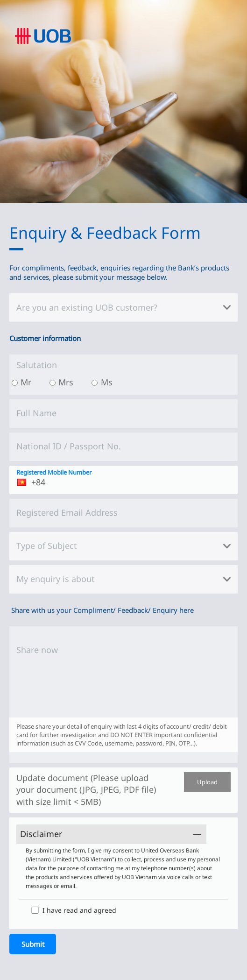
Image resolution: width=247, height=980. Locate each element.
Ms (107, 382)
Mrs (66, 382)
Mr (26, 382)
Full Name (36, 413)
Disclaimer (41, 834)
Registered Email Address (67, 512)
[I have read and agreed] (35, 910)
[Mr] (15, 383)
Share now (37, 650)
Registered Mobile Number (54, 472)
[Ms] (95, 383)
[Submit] (33, 944)
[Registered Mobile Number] (123, 480)
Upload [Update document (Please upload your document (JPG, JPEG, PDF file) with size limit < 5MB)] (207, 782)
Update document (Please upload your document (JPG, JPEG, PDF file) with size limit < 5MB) (86, 790)
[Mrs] (53, 383)
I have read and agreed (79, 910)
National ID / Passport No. (69, 446)
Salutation (37, 365)
